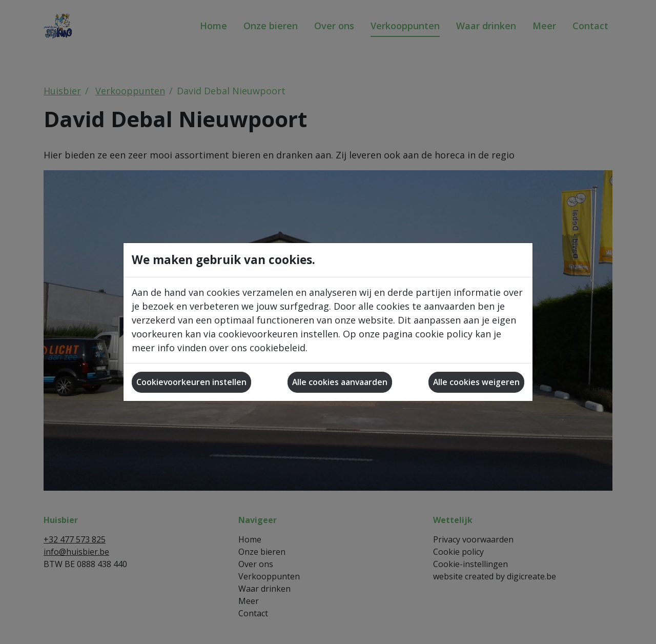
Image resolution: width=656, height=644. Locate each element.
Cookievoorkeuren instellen (191, 382)
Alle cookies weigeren (476, 382)
